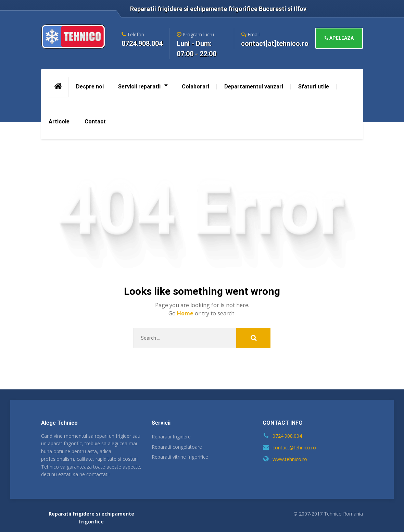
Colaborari (195, 87)
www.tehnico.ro (290, 459)
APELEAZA (339, 38)
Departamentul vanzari (254, 87)
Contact (95, 122)
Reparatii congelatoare (177, 447)
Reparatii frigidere (171, 437)
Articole (59, 122)
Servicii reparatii (139, 87)
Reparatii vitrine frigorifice (180, 457)
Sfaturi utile (314, 87)
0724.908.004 (287, 436)
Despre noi (90, 87)
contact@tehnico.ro (294, 448)
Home (186, 313)
